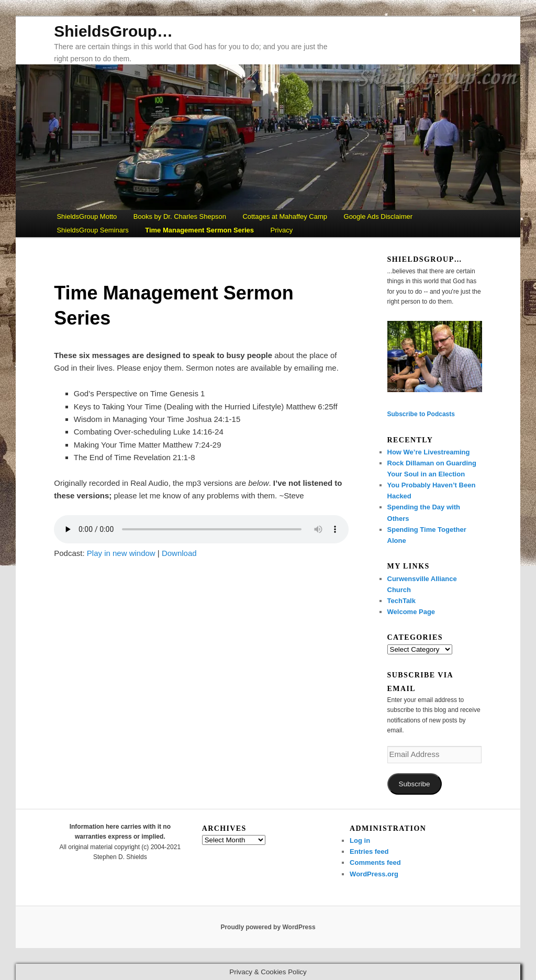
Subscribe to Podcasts (421, 414)
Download (179, 553)
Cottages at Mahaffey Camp (285, 216)
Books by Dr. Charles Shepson (180, 216)
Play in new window (121, 553)
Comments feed (375, 862)
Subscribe (415, 784)
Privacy (282, 230)
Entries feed (369, 851)
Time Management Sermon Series (199, 230)
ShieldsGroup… (113, 31)
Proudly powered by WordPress (268, 927)
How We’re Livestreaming (429, 452)
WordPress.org (374, 874)
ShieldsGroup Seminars (92, 230)
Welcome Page (411, 612)
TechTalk (401, 601)
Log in (360, 840)
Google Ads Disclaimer (378, 216)
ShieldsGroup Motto (87, 216)
